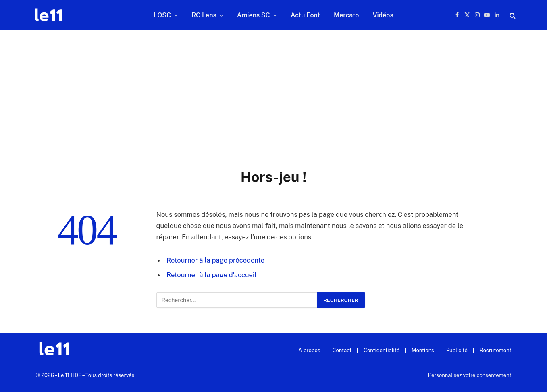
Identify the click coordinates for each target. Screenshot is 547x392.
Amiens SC (254, 15)
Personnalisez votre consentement (470, 375)
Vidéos (383, 15)
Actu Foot (305, 15)
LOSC (162, 15)
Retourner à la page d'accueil (211, 275)
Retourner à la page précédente (215, 260)
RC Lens (204, 15)
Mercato (346, 15)
